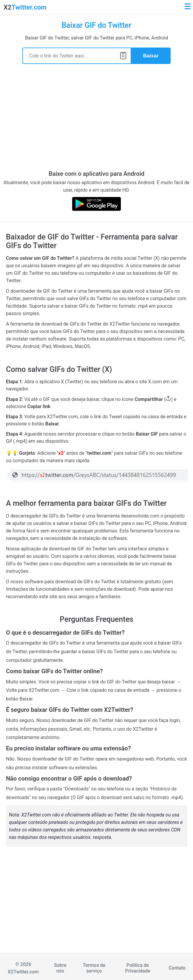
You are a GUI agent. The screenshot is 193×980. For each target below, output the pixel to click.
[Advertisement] (96, 121)
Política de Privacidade (138, 968)
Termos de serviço (94, 968)
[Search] (77, 56)
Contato (177, 968)
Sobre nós (60, 968)
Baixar (151, 56)
